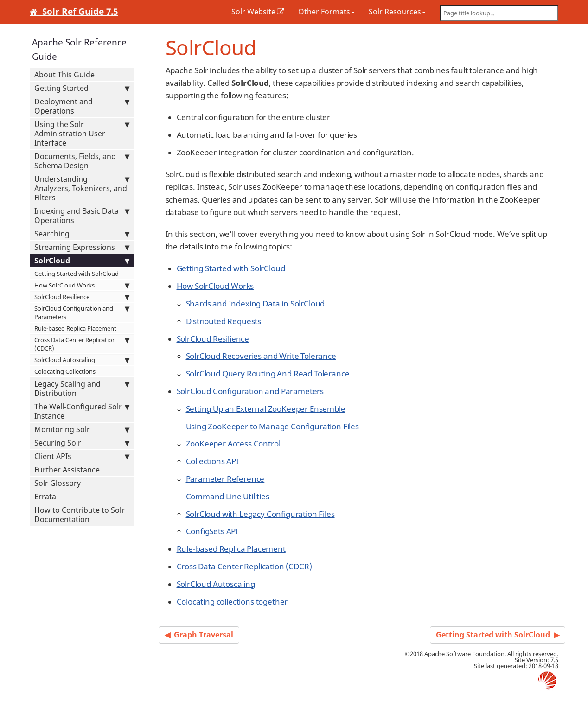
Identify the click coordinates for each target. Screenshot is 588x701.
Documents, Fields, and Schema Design (82, 161)
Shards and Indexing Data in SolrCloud (256, 303)
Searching (82, 234)
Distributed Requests (224, 321)
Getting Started (82, 88)
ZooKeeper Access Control (233, 443)
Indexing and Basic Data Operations (82, 216)
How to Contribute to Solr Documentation (80, 515)
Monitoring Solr (82, 429)
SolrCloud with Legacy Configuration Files (260, 514)
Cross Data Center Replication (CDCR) (82, 344)
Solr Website (253, 12)
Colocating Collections (65, 371)
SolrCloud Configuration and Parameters (82, 312)
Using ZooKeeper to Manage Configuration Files (272, 426)
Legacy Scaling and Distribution (82, 389)
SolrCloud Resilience (82, 297)
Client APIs (82, 456)
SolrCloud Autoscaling (82, 360)
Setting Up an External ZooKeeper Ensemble (266, 409)
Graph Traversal (204, 635)
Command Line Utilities (228, 496)
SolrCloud (82, 261)
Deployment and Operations (82, 106)
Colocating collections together (232, 602)
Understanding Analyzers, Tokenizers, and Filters (82, 188)
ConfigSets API (212, 531)
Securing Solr (82, 443)
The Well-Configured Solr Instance (82, 411)
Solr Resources (397, 12)
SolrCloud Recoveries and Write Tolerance (261, 356)
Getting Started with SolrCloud (77, 274)
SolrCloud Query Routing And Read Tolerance (268, 373)
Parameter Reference (225, 479)
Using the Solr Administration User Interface (82, 134)
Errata (45, 497)
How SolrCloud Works (82, 285)
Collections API (212, 461)
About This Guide (64, 75)
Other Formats (326, 12)
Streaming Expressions (82, 247)
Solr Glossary (58, 483)
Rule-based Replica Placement (75, 328)
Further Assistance (67, 470)
